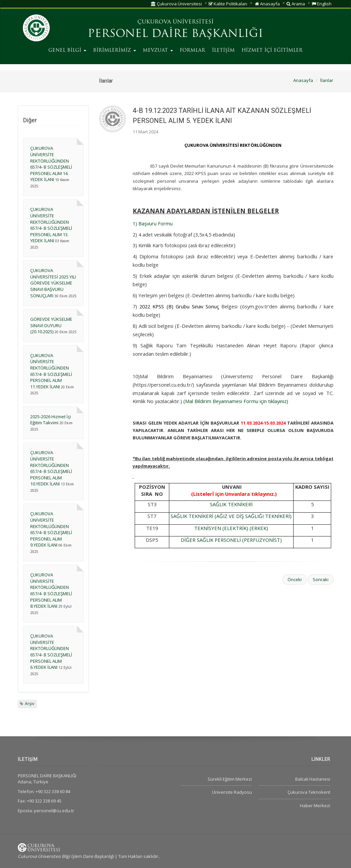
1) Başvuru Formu (153, 223)
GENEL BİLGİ (67, 51)
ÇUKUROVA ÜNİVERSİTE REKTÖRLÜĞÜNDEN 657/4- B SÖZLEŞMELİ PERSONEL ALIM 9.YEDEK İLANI (51, 529)
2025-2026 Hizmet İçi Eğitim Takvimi (51, 420)
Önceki (295, 579)
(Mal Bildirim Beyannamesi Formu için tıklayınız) (235, 401)
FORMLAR (192, 51)
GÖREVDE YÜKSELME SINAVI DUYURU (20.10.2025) (51, 325)
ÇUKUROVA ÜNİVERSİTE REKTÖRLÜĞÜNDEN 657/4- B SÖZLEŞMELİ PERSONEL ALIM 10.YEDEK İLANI (51, 468)
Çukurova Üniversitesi (176, 4)
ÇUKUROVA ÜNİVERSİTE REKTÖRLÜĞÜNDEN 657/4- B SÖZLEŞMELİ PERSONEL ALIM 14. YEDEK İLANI (51, 164)
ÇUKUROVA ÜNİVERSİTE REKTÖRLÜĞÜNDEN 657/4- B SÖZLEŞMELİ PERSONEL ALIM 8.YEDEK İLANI (51, 590)
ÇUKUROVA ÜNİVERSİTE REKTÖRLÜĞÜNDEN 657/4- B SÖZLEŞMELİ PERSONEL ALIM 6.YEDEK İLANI (51, 652)
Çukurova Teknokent (309, 792)
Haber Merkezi (315, 806)
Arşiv (30, 704)
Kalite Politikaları (228, 4)
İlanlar (327, 80)
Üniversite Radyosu (232, 792)
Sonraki (321, 579)
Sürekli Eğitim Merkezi (230, 779)
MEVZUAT (158, 51)
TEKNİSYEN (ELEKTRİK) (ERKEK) (231, 528)
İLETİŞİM (223, 51)
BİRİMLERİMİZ (115, 51)
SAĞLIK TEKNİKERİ (231, 504)
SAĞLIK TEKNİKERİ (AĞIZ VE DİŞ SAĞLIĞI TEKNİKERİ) (231, 516)
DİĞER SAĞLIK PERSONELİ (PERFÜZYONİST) (231, 540)
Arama (296, 4)
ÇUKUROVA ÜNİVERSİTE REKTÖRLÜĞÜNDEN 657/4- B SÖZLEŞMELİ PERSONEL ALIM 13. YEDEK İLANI (51, 225)
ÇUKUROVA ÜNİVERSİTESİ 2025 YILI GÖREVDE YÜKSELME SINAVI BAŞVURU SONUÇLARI (53, 283)
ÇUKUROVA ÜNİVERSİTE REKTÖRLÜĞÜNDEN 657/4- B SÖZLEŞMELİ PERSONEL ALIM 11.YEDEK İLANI (51, 371)
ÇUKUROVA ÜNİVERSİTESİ (175, 22)
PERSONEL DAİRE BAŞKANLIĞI (175, 34)
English (322, 4)
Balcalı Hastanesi (313, 779)
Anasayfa (267, 4)
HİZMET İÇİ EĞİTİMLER (272, 51)
